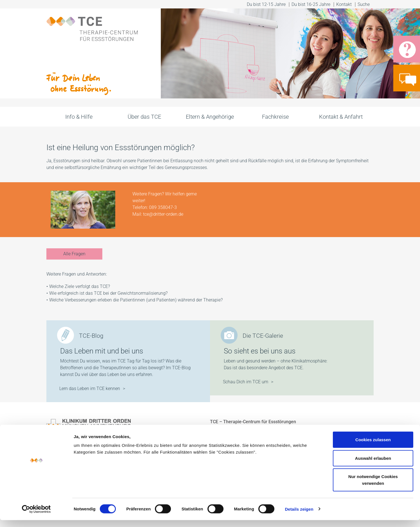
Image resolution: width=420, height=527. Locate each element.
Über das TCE (144, 117)
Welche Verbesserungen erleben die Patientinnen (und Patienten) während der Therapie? (136, 300)
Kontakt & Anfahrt (341, 117)
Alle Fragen (74, 254)
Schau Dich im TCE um (246, 382)
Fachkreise (275, 117)
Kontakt (344, 4)
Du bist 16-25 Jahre (311, 4)
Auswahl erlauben (373, 465)
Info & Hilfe (79, 117)
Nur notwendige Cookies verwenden (373, 487)
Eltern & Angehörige (210, 117)
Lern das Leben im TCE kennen (90, 389)
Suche (364, 4)
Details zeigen (299, 516)
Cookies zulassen (373, 446)
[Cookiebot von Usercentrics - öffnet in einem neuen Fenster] (36, 516)
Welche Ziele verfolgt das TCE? (80, 286)
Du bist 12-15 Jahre (266, 4)
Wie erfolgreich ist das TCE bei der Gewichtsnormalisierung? (108, 293)
